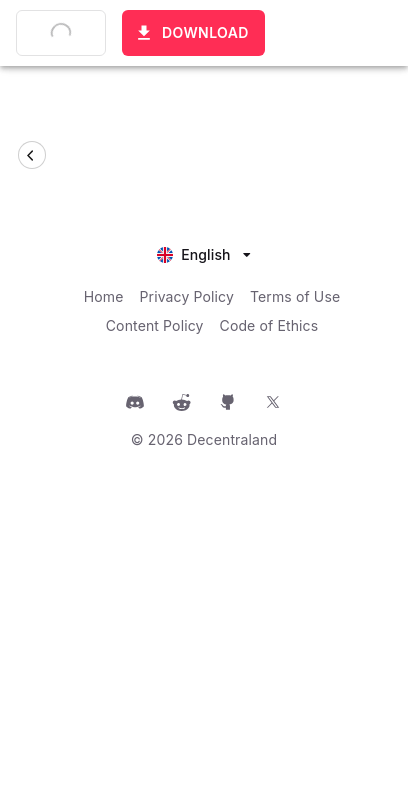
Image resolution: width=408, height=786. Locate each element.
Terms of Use (295, 296)
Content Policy (155, 325)
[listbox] (204, 252)
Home (104, 296)
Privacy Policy (187, 296)
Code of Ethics (269, 325)
